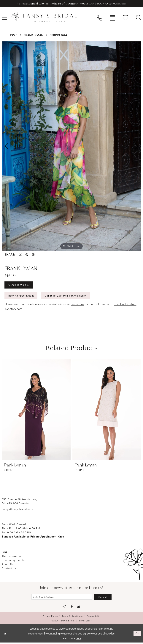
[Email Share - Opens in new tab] (33, 255)
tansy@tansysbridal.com (17, 510)
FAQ (4, 553)
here (78, 640)
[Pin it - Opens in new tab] (27, 255)
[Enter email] (61, 598)
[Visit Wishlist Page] (125, 18)
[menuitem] (99, 18)
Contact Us (9, 569)
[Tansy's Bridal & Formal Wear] (44, 18)
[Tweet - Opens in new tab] (20, 255)
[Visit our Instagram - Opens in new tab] (65, 608)
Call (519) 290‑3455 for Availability (68, 297)
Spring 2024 (58, 35)
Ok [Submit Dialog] (137, 635)
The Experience (12, 557)
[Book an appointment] (112, 18)
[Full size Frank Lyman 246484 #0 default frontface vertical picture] (71, 146)
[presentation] (36, 411)
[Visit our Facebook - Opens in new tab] (72, 608)
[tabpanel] (71, 146)
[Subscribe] (104, 598)
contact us (78, 305)
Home (13, 35)
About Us (8, 565)
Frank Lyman (34, 35)
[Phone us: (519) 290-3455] (99, 18)
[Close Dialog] (5, 635)
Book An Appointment (22, 297)
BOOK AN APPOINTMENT (113, 4)
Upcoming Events (13, 561)
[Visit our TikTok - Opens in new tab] (79, 608)
